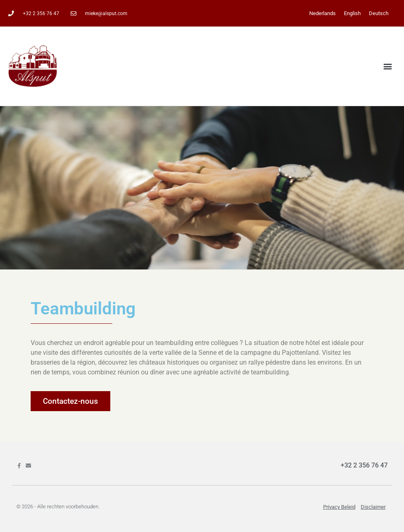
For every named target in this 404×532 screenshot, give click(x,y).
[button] (388, 66)
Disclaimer (373, 507)
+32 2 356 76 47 (364, 465)
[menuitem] (323, 13)
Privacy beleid (339, 507)
